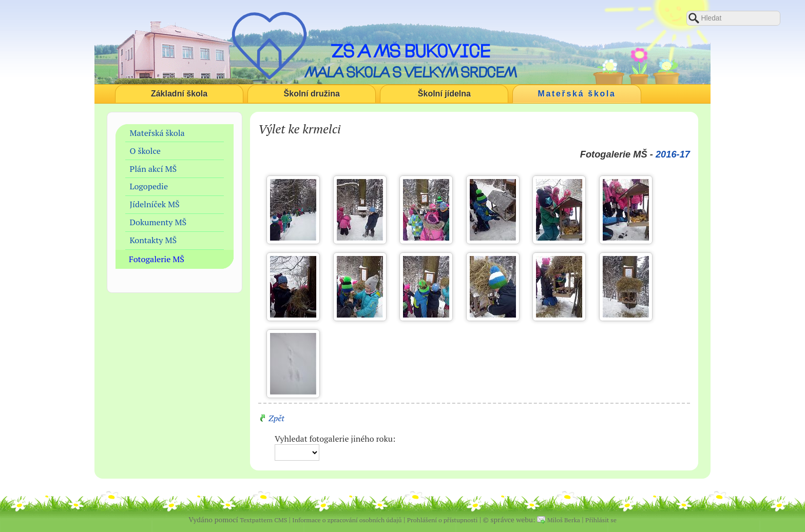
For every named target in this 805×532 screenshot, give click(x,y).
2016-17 (673, 154)
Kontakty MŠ (154, 240)
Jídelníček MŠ (155, 204)
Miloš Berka (564, 520)
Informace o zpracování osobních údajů (347, 520)
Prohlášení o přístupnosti (443, 520)
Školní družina (312, 94)
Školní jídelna (444, 94)
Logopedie (149, 186)
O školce (145, 151)
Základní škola (179, 94)
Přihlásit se (601, 520)
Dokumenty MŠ (158, 222)
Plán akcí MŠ (154, 169)
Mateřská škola (577, 94)
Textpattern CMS (263, 520)
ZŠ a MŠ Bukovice (410, 51)
